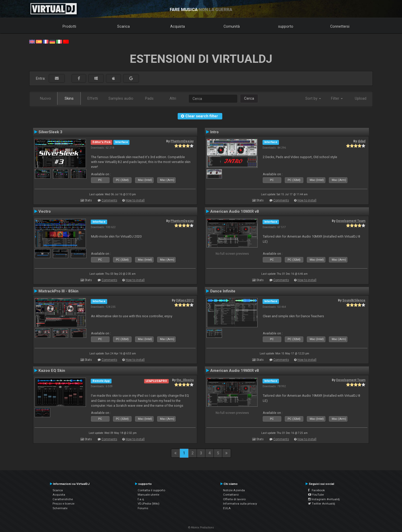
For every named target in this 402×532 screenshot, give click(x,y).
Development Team (351, 221)
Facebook (316, 490)
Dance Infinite (223, 291)
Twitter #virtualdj (322, 504)
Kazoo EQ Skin (52, 371)
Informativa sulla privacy (240, 504)
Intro (214, 132)
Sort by (313, 98)
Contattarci (231, 495)
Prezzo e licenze (63, 504)
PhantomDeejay (182, 141)
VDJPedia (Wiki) (149, 504)
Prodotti (69, 26)
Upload (361, 98)
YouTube (316, 495)
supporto (286, 26)
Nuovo (46, 98)
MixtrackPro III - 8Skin (58, 291)
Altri (173, 98)
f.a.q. (141, 499)
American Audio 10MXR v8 (235, 211)
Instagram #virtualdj (324, 499)
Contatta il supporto (151, 490)
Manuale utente (148, 495)
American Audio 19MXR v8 (235, 371)
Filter (337, 98)
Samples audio (121, 98)
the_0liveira (185, 380)
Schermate (60, 508)
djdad (361, 141)
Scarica (123, 26)
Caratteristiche (63, 499)
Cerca (249, 98)
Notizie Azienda (234, 490)
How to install (135, 200)
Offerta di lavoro (234, 499)
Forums (143, 508)
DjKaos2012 (185, 300)
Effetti (93, 98)
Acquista (178, 26)
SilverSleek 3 (50, 132)
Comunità (232, 26)
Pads (149, 98)
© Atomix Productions (201, 528)
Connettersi (340, 26)
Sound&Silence (354, 300)
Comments (109, 200)
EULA (227, 508)
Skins (69, 98)
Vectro (45, 211)
